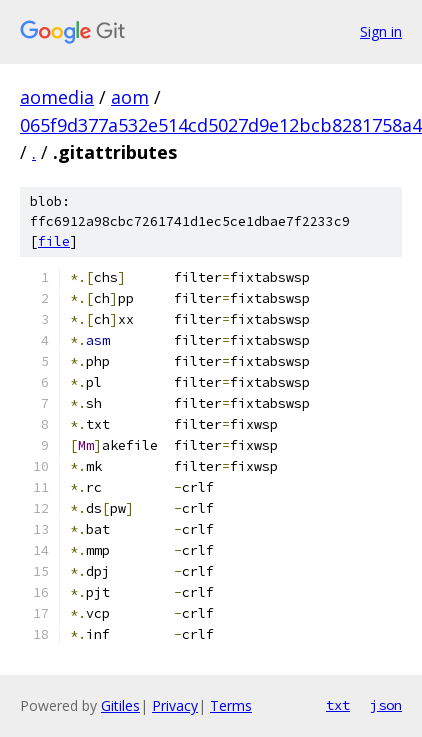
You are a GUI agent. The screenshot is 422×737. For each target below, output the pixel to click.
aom (130, 97)
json (386, 705)
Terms (231, 705)
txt (338, 705)
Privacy (175, 705)
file (54, 241)
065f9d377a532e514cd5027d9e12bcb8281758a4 (221, 125)
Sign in (381, 31)
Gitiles (120, 705)
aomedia (57, 97)
